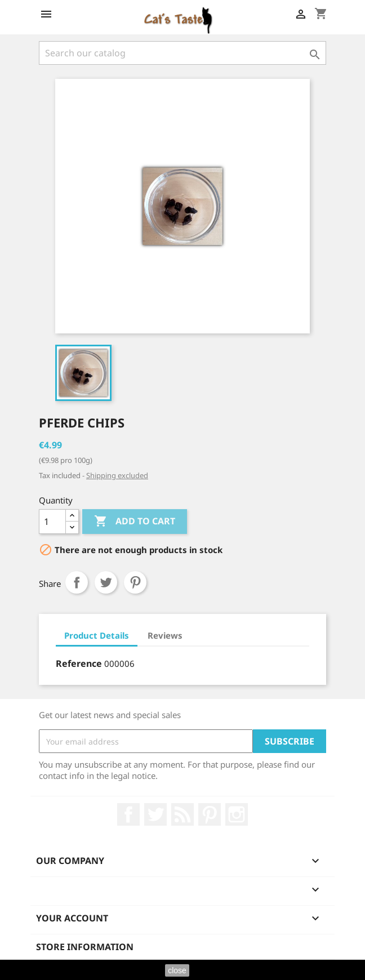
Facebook (128, 814)
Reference (79, 663)
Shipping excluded (117, 475)
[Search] (182, 53)
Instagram (237, 814)
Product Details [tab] (97, 635)
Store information (85, 947)
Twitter (155, 814)
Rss (182, 814)
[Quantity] (52, 522)
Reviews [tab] (165, 635)
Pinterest (135, 582)
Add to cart (135, 522)
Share (77, 582)
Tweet (106, 582)
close (177, 970)
